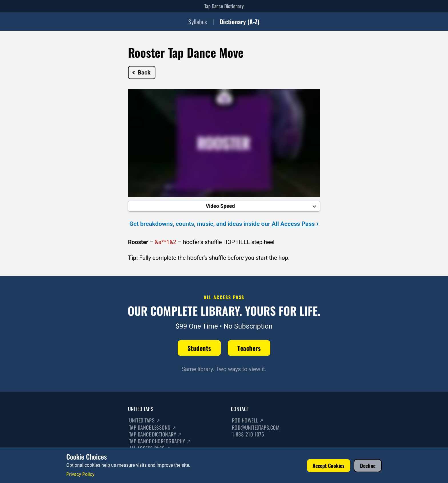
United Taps (145, 420)
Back (141, 73)
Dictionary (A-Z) (240, 22)
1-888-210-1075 (248, 434)
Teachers (249, 348)
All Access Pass (295, 224)
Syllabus (198, 22)
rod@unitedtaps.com (256, 427)
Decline (368, 466)
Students (199, 348)
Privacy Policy (80, 474)
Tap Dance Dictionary (224, 6)
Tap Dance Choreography (160, 441)
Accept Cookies (329, 466)
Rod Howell (248, 420)
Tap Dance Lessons (153, 427)
